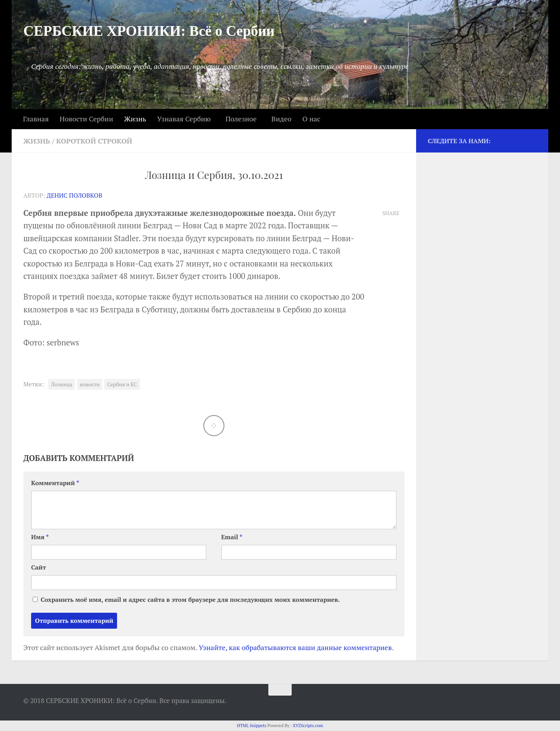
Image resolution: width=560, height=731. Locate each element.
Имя (40, 537)
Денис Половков (74, 195)
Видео (282, 119)
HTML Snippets (252, 726)
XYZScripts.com (308, 726)
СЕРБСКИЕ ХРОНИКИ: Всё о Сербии (149, 31)
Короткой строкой (94, 141)
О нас (311, 119)
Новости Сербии (86, 119)
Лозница (62, 384)
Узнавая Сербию (184, 119)
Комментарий (55, 483)
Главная (36, 119)
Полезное (241, 119)
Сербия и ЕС (122, 384)
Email (232, 537)
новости (90, 384)
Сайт (38, 567)
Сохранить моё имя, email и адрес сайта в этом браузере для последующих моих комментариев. (190, 600)
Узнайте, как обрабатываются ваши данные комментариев (295, 647)
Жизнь (135, 119)
